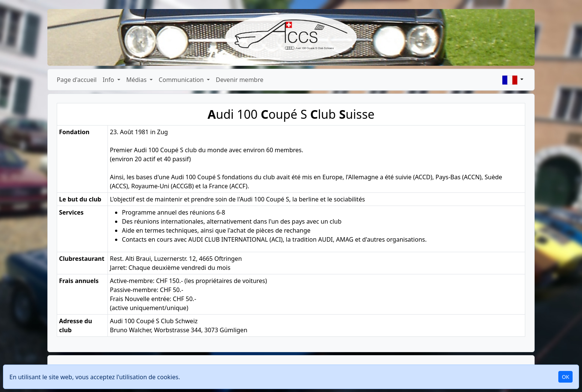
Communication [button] (182, 80)
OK (565, 377)
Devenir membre (239, 80)
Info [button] (109, 80)
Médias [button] (137, 80)
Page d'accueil (77, 80)
